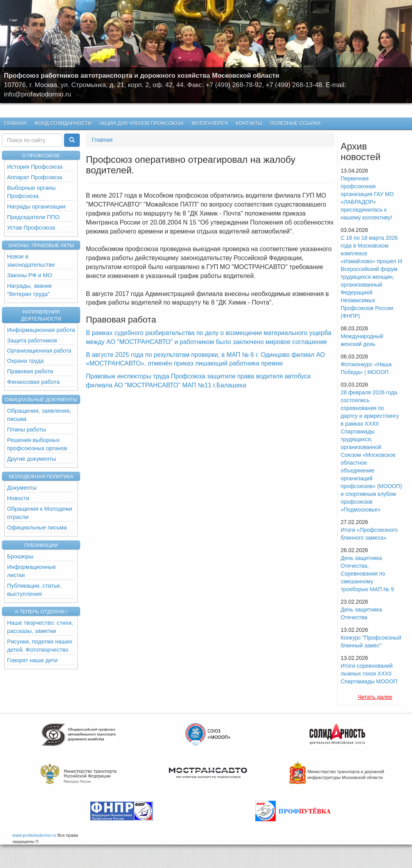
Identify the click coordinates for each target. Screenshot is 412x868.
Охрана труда (25, 361)
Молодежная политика (41, 477)
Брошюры (20, 556)
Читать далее (375, 697)
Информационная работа (41, 330)
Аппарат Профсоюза (35, 177)
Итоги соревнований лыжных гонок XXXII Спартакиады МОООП (369, 674)
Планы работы (27, 430)
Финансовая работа (33, 382)
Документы (22, 488)
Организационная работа (39, 351)
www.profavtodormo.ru (34, 835)
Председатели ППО (33, 217)
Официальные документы (41, 400)
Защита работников (32, 340)
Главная (15, 123)
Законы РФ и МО (30, 275)
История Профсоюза (35, 167)
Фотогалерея (208, 124)
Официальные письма (37, 528)
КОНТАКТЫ (249, 123)
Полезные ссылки (295, 123)
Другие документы (31, 459)
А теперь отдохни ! (41, 612)
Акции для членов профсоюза (142, 123)
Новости (18, 498)
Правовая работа (30, 371)
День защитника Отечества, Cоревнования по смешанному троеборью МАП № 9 (367, 574)
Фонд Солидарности (63, 123)
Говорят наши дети (32, 660)
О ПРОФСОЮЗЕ (41, 156)
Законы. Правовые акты (41, 246)
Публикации (41, 545)
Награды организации (36, 207)
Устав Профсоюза (31, 228)
